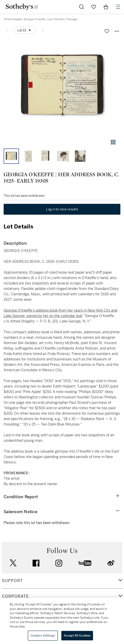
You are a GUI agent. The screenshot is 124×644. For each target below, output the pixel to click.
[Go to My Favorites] (94, 7)
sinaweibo (111, 563)
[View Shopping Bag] (106, 7)
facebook (36, 563)
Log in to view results (62, 209)
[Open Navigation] (118, 7)
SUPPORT (12, 581)
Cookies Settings (43, 636)
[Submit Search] (81, 7)
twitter (13, 563)
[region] (62, 621)
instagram (59, 563)
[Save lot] (107, 31)
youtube (85, 563)
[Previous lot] (7, 30)
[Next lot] (43, 30)
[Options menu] (25, 30)
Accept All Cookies (77, 636)
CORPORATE (15, 596)
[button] (62, 87)
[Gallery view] (113, 142)
